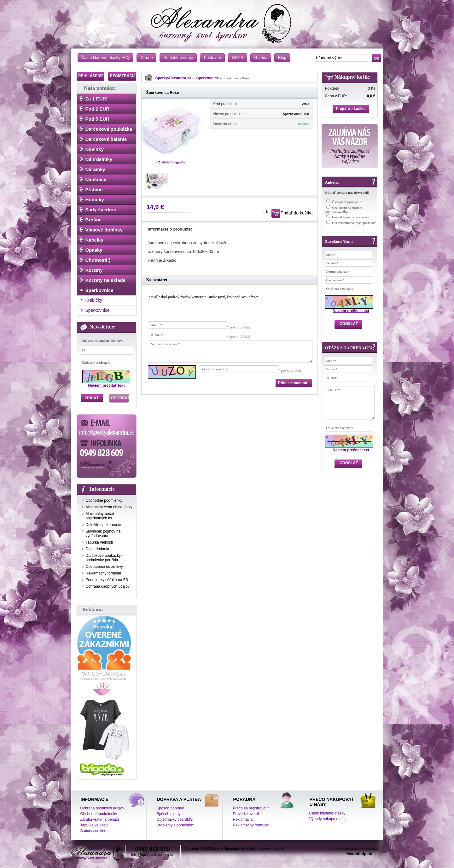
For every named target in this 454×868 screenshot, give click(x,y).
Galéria (261, 57)
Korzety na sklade (106, 280)
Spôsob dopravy (170, 808)
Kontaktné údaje (178, 57)
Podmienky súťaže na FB (107, 580)
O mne (146, 57)
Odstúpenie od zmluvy (105, 567)
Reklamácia (243, 819)
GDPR (238, 57)
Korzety (94, 270)
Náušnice (96, 179)
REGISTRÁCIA (123, 76)
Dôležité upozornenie (104, 525)
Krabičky (94, 300)
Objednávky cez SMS (175, 819)
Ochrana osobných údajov (108, 586)
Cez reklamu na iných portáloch (354, 223)
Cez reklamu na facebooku (351, 217)
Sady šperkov (101, 210)
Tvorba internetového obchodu (356, 849)
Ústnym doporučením (347, 202)
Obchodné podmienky (104, 500)
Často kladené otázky (327, 813)
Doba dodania (98, 549)
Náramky (95, 169)
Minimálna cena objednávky (109, 507)
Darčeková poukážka (109, 129)
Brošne (94, 220)
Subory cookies (93, 831)
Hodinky (95, 200)
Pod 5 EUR (98, 119)
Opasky (94, 250)
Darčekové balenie (106, 139)
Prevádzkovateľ (246, 814)
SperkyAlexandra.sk (174, 78)
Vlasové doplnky (104, 230)
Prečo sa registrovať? (251, 808)
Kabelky (95, 240)
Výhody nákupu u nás (327, 819)
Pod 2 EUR (98, 109)
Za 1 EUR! (97, 99)
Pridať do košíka (297, 213)
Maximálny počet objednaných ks (100, 516)
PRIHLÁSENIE (91, 76)
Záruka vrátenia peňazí (100, 819)
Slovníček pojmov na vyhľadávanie (103, 534)
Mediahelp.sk (359, 854)
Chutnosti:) (98, 260)
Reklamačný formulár (104, 573)
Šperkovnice (99, 290)
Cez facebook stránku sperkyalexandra (344, 209)
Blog (282, 57)
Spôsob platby (169, 814)
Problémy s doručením (176, 825)
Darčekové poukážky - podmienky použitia (105, 558)
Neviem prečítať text (107, 385)
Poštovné (212, 57)
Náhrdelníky (99, 159)
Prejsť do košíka (351, 109)
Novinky (95, 149)
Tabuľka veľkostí (99, 542)
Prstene (94, 189)
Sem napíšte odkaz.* (230, 351)
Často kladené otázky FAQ (106, 57)
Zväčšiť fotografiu (172, 162)
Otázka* (350, 403)
